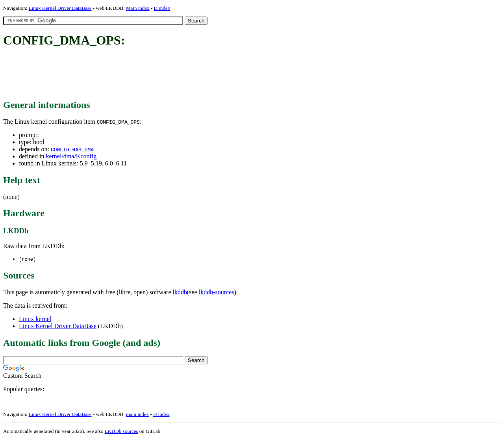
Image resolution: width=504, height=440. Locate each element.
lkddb (180, 292)
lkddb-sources (217, 292)
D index (162, 8)
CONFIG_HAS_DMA (72, 149)
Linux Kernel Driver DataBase (60, 8)
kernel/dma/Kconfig (71, 156)
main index (137, 415)
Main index (138, 8)
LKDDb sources (121, 432)
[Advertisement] (146, 74)
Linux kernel (35, 319)
